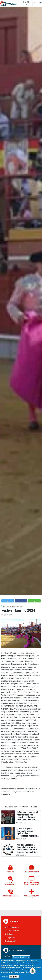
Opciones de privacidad (21, 958)
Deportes (11, 938)
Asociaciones (13, 927)
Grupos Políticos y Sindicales (13, 606)
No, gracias (14, 978)
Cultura (10, 934)
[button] (8, 601)
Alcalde (10, 956)
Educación (11, 941)
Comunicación (13, 931)
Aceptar (5, 978)
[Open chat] (33, 971)
